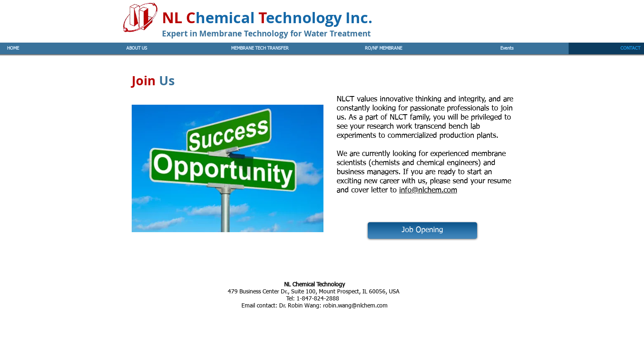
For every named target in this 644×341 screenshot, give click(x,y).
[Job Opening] (422, 231)
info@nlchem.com (428, 190)
